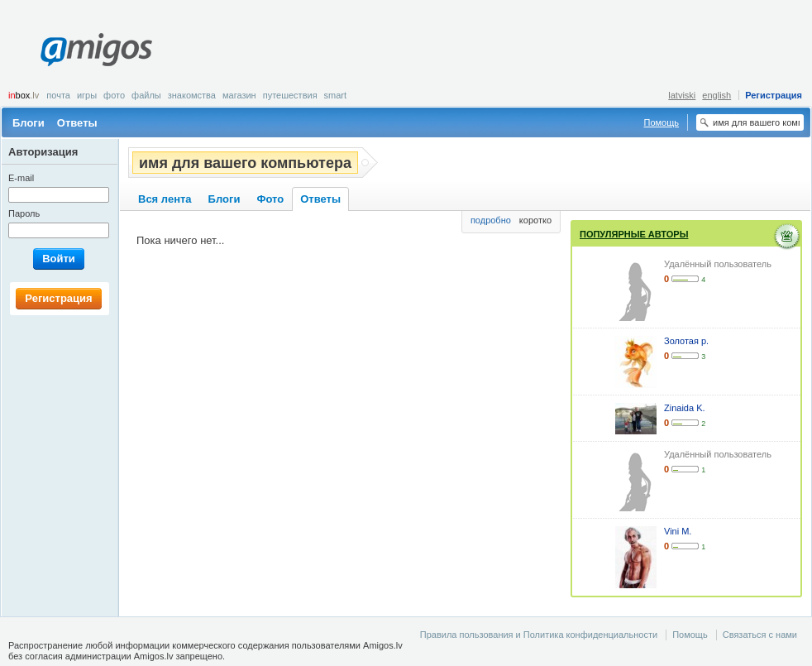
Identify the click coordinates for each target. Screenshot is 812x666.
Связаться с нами (760, 635)
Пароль (24, 213)
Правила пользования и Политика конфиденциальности (539, 635)
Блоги (29, 123)
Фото (114, 95)
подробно (491, 220)
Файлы (146, 95)
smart (336, 95)
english (716, 95)
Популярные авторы (634, 234)
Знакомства (192, 95)
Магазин (239, 95)
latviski (682, 95)
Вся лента (165, 199)
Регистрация (774, 95)
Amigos (96, 50)
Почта (58, 95)
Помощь (662, 122)
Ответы (77, 123)
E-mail (21, 178)
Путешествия (290, 95)
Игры (87, 95)
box (24, 95)
